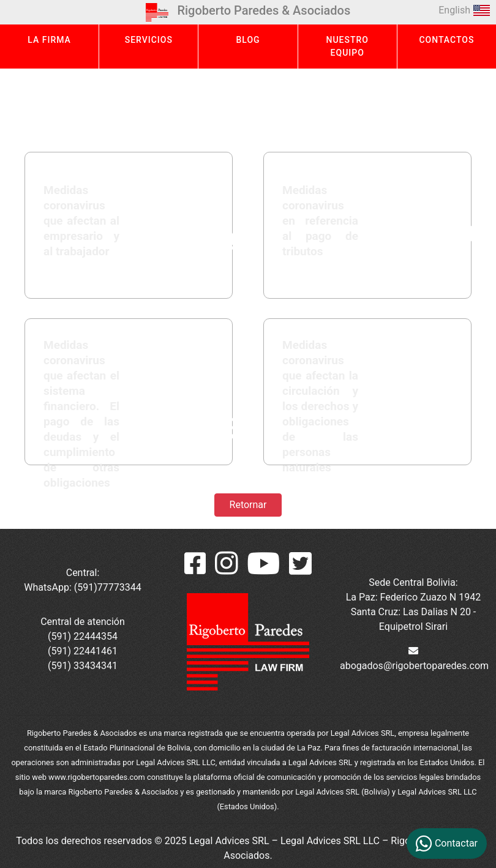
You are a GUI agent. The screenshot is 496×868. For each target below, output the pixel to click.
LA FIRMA (49, 40)
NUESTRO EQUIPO (347, 46)
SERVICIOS (149, 40)
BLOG (248, 40)
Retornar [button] (248, 505)
